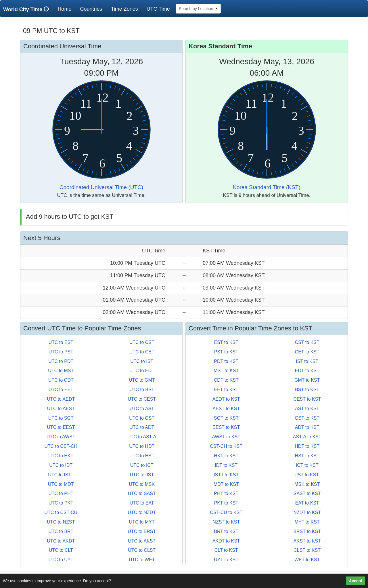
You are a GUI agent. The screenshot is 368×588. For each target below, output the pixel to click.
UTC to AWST (61, 437)
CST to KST (307, 342)
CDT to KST (226, 380)
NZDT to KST (307, 512)
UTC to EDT (142, 371)
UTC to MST (61, 371)
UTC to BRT (61, 531)
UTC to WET (142, 560)
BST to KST (307, 390)
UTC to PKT (61, 503)
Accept (355, 581)
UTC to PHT (61, 493)
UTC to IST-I (61, 475)
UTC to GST (142, 418)
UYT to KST (226, 560)
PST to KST (226, 352)
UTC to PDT (61, 361)
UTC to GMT (142, 380)
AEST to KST (226, 409)
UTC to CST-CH (61, 446)
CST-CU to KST (226, 512)
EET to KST (226, 390)
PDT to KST (226, 361)
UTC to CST (142, 342)
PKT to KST (226, 503)
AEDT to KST (226, 399)
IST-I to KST (226, 475)
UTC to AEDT (61, 399)
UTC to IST (142, 361)
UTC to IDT (61, 465)
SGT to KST (226, 418)
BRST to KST (307, 531)
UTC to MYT (142, 522)
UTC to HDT (142, 446)
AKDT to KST (226, 541)
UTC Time (158, 9)
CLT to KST (226, 550)
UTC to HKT (61, 456)
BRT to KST (226, 531)
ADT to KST (307, 427)
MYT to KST (307, 522)
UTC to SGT (61, 418)
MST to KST (226, 371)
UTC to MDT (61, 484)
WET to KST (307, 560)
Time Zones (124, 9)
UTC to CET (142, 352)
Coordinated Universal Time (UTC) (101, 187)
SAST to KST (307, 493)
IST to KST (307, 361)
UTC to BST (142, 390)
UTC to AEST (61, 409)
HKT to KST (226, 456)
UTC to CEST (142, 399)
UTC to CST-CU (61, 512)
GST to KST (307, 418)
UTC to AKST (142, 541)
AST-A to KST (307, 437)
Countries (91, 9)
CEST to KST (307, 399)
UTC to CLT (61, 550)
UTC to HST (142, 456)
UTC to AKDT (61, 541)
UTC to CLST (142, 550)
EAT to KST (307, 503)
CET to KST (307, 352)
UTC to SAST (142, 493)
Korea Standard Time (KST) (267, 187)
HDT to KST (307, 446)
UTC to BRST (142, 531)
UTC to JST (142, 475)
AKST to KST (307, 541)
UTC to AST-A (142, 437)
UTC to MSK (142, 484)
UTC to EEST (61, 427)
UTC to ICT (142, 465)
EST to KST (226, 342)
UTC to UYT (61, 560)
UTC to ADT (142, 427)
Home (67, 9)
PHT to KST (226, 493)
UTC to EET (61, 390)
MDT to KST (226, 484)
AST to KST (307, 409)
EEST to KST (226, 427)
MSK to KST (307, 484)
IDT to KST (226, 465)
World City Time (27, 9)
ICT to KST (307, 465)
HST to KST (307, 456)
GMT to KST (307, 380)
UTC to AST (142, 409)
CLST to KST (307, 550)
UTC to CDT (61, 380)
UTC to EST (61, 342)
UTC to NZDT (142, 512)
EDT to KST (307, 371)
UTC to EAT (142, 503)
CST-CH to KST (226, 446)
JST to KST (307, 475)
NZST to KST (226, 522)
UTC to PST (61, 352)
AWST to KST (226, 437)
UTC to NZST (61, 522)
